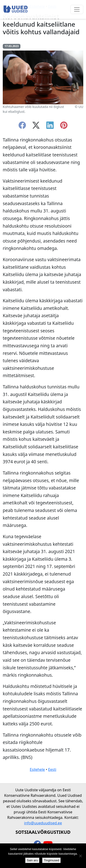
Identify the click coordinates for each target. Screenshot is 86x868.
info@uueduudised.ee (43, 823)
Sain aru (32, 860)
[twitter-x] (36, 127)
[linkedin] (50, 127)
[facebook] (22, 127)
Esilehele (37, 769)
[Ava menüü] (77, 9)
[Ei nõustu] (80, 856)
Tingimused (51, 860)
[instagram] (64, 127)
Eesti (52, 769)
